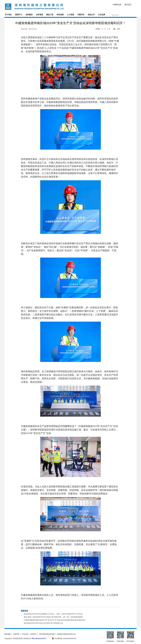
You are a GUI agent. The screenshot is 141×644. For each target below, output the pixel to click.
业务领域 (39, 15)
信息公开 (91, 15)
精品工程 (50, 15)
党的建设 (29, 15)
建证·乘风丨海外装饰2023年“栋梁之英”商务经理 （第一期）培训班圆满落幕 (53, 617)
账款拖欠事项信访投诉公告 (66, 634)
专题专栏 (81, 15)
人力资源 (70, 15)
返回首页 (128, 5)
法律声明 (16, 634)
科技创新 (60, 15)
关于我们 (8, 15)
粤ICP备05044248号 (39, 638)
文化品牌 (102, 15)
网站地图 (7, 634)
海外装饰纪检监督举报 (47, 634)
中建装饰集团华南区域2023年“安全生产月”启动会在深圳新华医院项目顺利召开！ (55, 620)
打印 (119, 29)
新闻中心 (19, 15)
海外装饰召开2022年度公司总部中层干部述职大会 (43, 623)
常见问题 (25, 634)
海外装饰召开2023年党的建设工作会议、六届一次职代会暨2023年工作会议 (53, 614)
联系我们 (34, 634)
